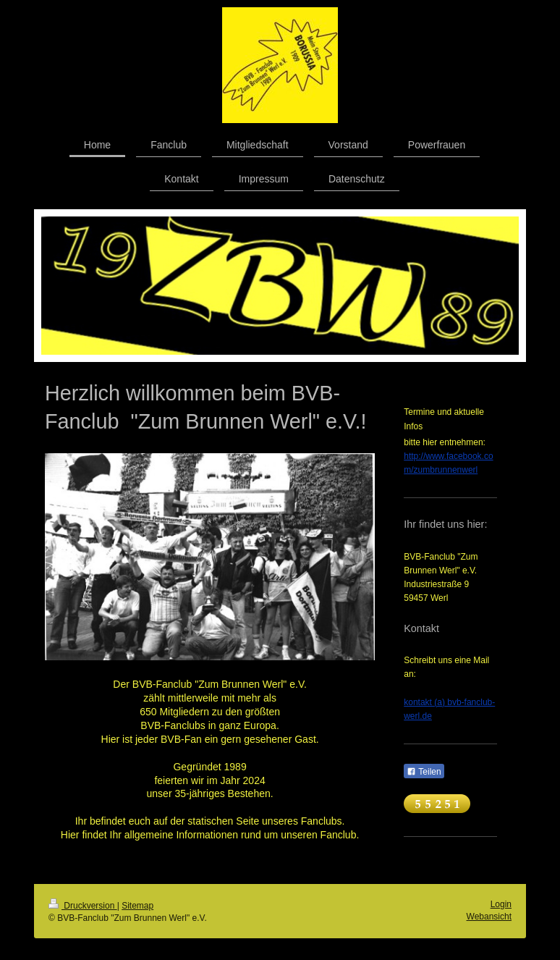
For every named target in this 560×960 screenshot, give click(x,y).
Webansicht (489, 917)
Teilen (424, 772)
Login (501, 904)
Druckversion (83, 906)
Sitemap (137, 906)
